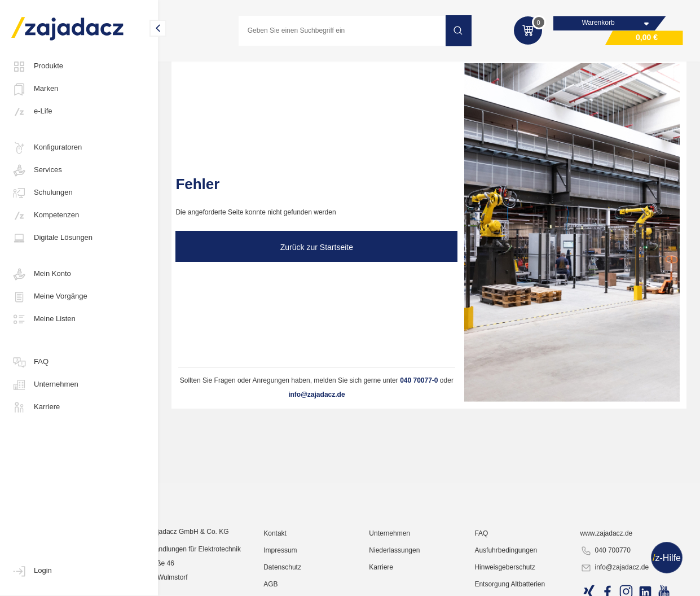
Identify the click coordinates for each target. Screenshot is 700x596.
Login (32, 571)
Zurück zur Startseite (317, 247)
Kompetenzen (45, 216)
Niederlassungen (422, 565)
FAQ (30, 362)
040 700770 (616, 566)
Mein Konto (41, 274)
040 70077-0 (419, 380)
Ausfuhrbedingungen (525, 565)
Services (37, 170)
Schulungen (42, 193)
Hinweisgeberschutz (524, 582)
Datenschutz (320, 582)
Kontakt (312, 548)
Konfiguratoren (47, 148)
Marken (35, 89)
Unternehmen (45, 385)
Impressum (317, 565)
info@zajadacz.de (316, 395)
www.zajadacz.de (617, 548)
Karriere (36, 407)
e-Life (32, 112)
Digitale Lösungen (52, 238)
